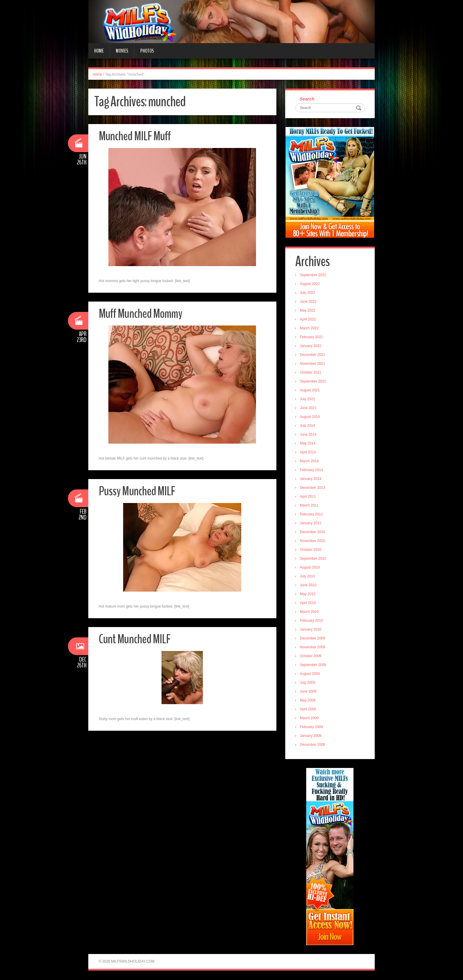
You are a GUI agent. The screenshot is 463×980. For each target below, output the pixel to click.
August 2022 (310, 284)
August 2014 (310, 417)
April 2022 (308, 320)
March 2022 (310, 328)
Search (307, 99)
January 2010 (311, 630)
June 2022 (309, 302)
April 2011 (308, 497)
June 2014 (309, 435)
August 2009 (310, 674)
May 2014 (308, 444)
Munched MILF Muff (135, 136)
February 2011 (312, 515)
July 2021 (308, 399)
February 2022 (312, 337)
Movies (122, 51)
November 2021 (313, 364)
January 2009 (311, 736)
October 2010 (311, 550)
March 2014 (310, 461)
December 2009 (313, 639)
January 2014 (311, 479)
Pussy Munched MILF (137, 491)
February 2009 (312, 727)
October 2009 (311, 656)
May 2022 (308, 311)
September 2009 (313, 665)
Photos (147, 51)
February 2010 (312, 621)
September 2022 (313, 275)
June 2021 (309, 408)
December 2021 (313, 355)
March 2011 (310, 506)
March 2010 (310, 612)
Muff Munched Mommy (141, 314)
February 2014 (312, 470)
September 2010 (313, 559)
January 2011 (311, 523)
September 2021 (313, 382)
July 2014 (308, 426)
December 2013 (313, 488)
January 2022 (311, 346)
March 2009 (310, 718)
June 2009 (309, 692)
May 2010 (308, 594)
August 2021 (310, 390)
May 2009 (308, 701)
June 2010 (309, 585)
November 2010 (313, 541)
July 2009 (308, 683)
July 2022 (308, 293)
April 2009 (308, 709)
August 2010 (310, 568)
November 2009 (313, 647)
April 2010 (308, 603)
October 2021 (311, 373)
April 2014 (308, 452)
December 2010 (313, 532)
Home (99, 51)
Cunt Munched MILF (135, 639)
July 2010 (308, 577)
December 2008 (313, 745)
